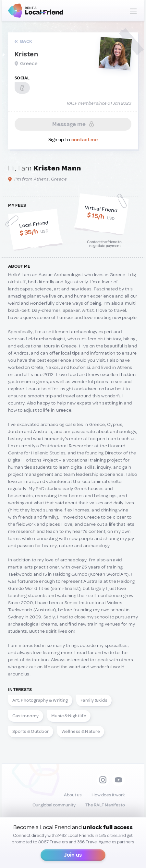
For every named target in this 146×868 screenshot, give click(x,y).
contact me (85, 140)
